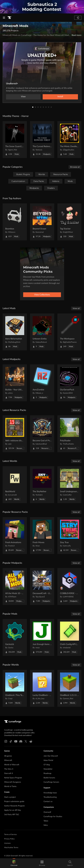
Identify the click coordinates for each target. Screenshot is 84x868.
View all (76, 308)
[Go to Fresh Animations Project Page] (15, 536)
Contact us (48, 802)
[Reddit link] (31, 741)
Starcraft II (9, 773)
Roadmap (47, 773)
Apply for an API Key (13, 810)
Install (60, 97)
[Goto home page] (9, 18)
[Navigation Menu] (4, 18)
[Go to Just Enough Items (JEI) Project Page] (42, 637)
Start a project (10, 797)
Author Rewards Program (14, 806)
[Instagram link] (6, 741)
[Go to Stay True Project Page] (70, 536)
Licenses (7, 843)
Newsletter (48, 769)
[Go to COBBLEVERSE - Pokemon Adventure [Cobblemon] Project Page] (70, 586)
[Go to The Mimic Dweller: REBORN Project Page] (70, 140)
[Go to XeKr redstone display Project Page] (15, 434)
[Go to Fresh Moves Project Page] (42, 536)
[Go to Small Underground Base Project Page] (70, 485)
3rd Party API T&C (12, 815)
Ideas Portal (48, 760)
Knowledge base (50, 793)
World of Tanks (10, 786)
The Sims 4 (9, 769)
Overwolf (47, 812)
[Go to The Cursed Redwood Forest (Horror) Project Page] (42, 140)
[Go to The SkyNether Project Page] (42, 485)
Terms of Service (10, 835)
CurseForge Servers (51, 782)
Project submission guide (14, 802)
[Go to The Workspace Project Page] (70, 332)
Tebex (46, 821)
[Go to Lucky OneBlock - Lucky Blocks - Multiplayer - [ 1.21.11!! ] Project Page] (42, 688)
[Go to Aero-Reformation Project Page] (15, 332)
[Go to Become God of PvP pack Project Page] (42, 434)
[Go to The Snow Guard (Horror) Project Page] (15, 140)
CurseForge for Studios (53, 817)
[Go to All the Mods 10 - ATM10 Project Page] (15, 586)
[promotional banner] (42, 7)
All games (8, 756)
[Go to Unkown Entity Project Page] (42, 332)
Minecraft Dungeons (13, 782)
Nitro (46, 825)
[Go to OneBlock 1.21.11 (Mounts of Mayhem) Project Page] (70, 688)
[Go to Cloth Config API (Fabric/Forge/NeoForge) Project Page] (70, 637)
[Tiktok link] (11, 741)
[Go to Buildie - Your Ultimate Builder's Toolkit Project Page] (15, 383)
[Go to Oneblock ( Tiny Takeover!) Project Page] (15, 688)
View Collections (42, 295)
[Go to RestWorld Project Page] (15, 485)
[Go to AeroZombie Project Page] (42, 383)
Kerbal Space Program (13, 778)
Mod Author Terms (11, 848)
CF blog (47, 765)
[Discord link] (21, 741)
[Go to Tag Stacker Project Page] (70, 222)
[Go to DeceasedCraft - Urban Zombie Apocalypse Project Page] (42, 586)
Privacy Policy (9, 839)
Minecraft (8, 760)
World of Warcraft (12, 765)
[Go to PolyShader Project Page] (70, 434)
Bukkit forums (49, 778)
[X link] (26, 741)
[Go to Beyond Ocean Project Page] (42, 222)
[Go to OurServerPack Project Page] (70, 383)
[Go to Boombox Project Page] (15, 222)
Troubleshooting (50, 797)
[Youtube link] (16, 741)
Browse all (75, 167)
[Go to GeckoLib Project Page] (15, 637)
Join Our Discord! (51, 756)
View (23, 97)
